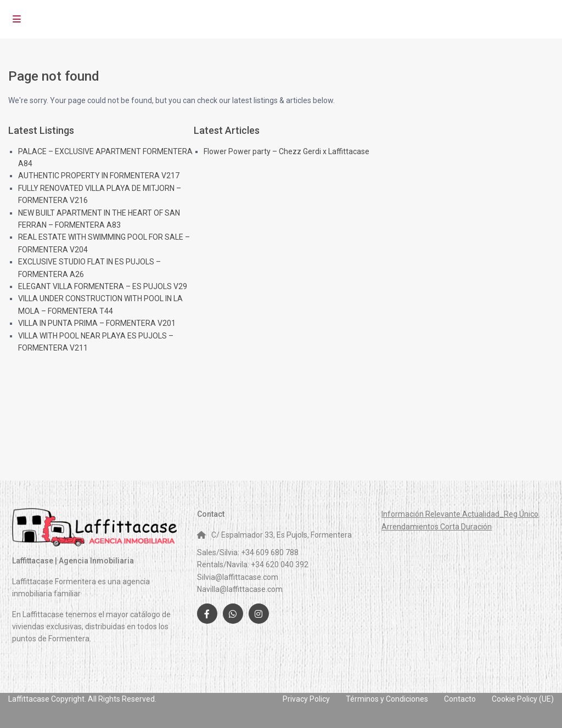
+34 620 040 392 (280, 565)
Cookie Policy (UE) (523, 699)
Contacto (460, 699)
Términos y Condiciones (387, 699)
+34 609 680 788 (270, 552)
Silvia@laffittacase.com (238, 577)
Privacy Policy (306, 699)
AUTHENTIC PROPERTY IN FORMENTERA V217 (99, 176)
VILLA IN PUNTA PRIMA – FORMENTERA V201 (97, 323)
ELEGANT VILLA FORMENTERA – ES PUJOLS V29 (103, 286)
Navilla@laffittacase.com (240, 589)
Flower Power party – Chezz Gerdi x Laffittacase (286, 151)
